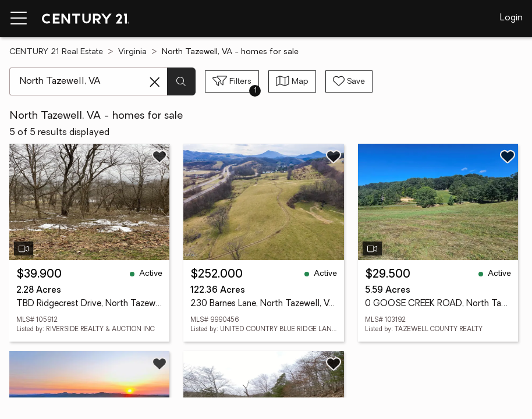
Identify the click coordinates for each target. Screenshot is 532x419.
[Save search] (349, 81)
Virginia (132, 52)
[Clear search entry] (155, 82)
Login (511, 18)
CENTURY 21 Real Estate (56, 52)
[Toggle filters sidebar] (232, 81)
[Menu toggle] (19, 19)
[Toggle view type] (292, 81)
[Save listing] (159, 157)
